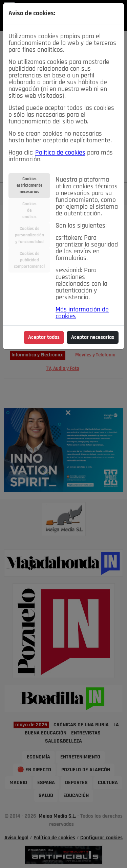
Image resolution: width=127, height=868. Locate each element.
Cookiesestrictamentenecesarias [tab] (29, 185)
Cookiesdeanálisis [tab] (29, 210)
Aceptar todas (44, 337)
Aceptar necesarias (93, 337)
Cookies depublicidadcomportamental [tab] (29, 260)
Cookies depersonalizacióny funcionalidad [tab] (29, 235)
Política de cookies (60, 153)
